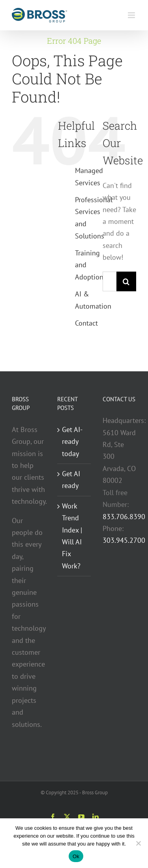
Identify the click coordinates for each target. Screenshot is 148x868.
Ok (76, 856)
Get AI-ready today (72, 441)
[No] (138, 843)
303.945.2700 (124, 540)
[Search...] (110, 281)
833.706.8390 (124, 517)
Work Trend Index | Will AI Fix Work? (72, 536)
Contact (86, 323)
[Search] (126, 281)
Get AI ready (71, 480)
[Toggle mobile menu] (132, 15)
